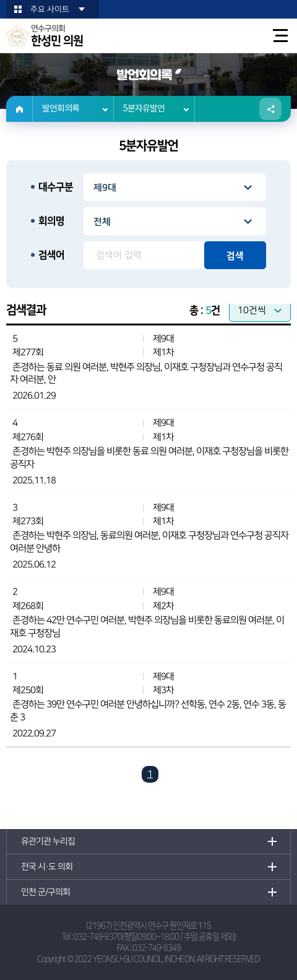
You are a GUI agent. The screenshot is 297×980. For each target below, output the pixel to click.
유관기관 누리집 (48, 841)
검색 (235, 256)
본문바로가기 (0, 0)
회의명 (51, 221)
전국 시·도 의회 (47, 867)
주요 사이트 (50, 9)
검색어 (51, 255)
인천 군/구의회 (45, 892)
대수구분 (56, 187)
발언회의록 (61, 109)
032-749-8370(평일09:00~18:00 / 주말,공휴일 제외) (155, 937)
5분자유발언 (144, 109)
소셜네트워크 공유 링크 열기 (270, 109)
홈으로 (19, 109)
